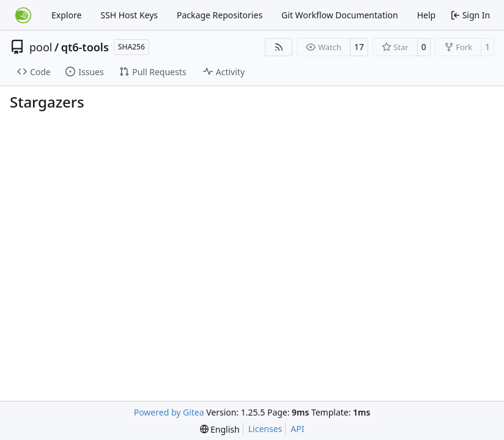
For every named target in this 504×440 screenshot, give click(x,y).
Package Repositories (220, 15)
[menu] (220, 429)
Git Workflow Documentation (340, 15)
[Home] (23, 15)
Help (427, 15)
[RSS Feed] (279, 47)
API (297, 429)
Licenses (265, 429)
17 (359, 47)
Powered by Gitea (169, 412)
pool (41, 47)
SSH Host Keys (129, 15)
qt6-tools (85, 47)
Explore (66, 15)
